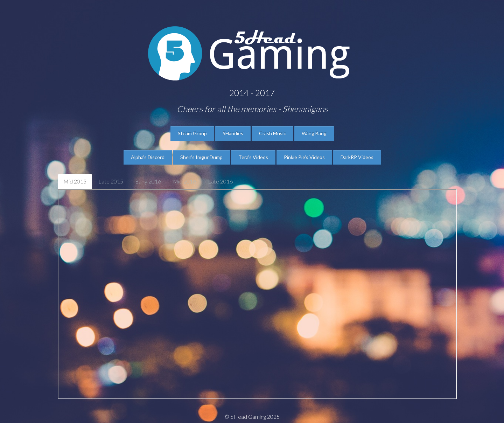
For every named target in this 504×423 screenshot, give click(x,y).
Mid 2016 (184, 181)
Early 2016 (148, 181)
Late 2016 (220, 181)
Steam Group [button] (192, 133)
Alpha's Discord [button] (148, 157)
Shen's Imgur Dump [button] (201, 157)
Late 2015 (111, 181)
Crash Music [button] (272, 133)
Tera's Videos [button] (253, 157)
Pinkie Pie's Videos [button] (304, 157)
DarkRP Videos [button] (357, 157)
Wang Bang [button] (314, 133)
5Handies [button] (233, 133)
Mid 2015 (75, 181)
